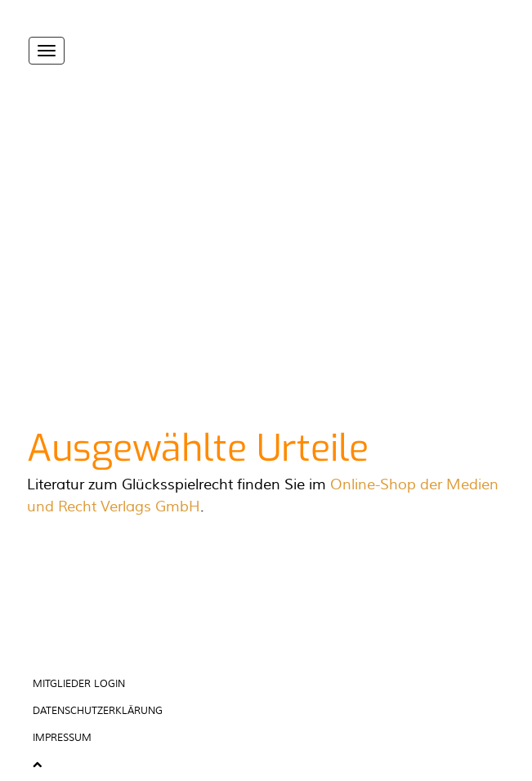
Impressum (62, 738)
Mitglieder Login (79, 684)
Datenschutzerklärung (98, 711)
